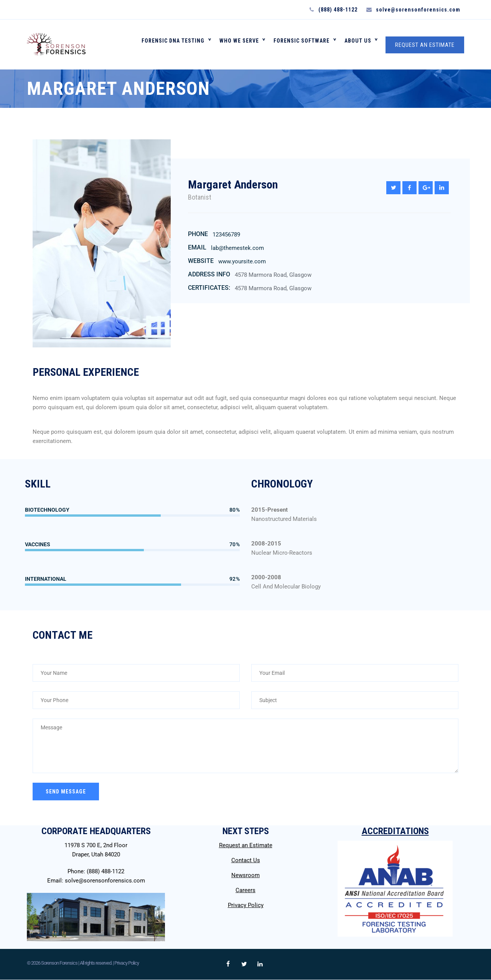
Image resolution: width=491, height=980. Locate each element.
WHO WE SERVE (243, 45)
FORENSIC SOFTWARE (304, 45)
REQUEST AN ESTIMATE (425, 45)
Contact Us (246, 860)
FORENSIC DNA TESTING (179, 45)
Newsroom (245, 875)
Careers (245, 890)
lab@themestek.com (237, 248)
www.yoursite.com (242, 261)
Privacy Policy (246, 905)
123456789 (226, 235)
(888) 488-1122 (105, 871)
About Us (359, 45)
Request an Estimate (246, 845)
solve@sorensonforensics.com (105, 881)
